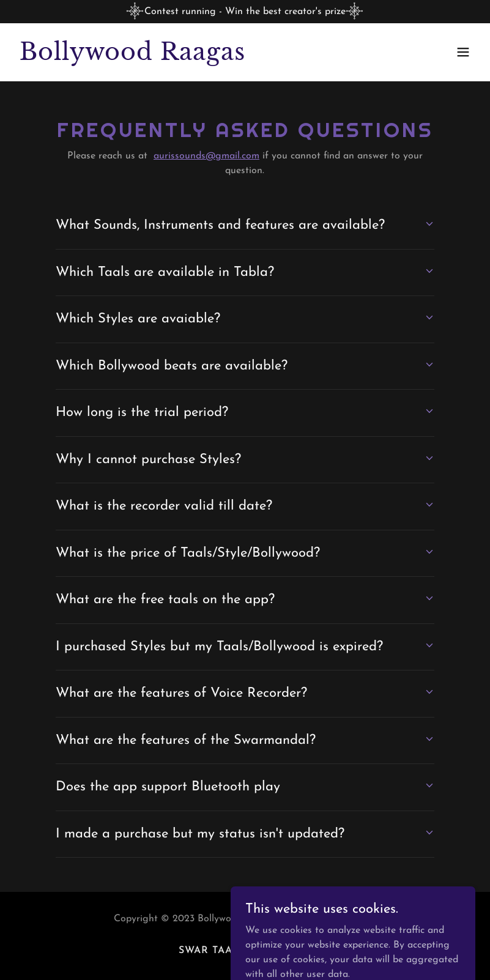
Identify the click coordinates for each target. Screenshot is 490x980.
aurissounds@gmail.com (206, 156)
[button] (463, 52)
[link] (132, 58)
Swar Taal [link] (209, 951)
